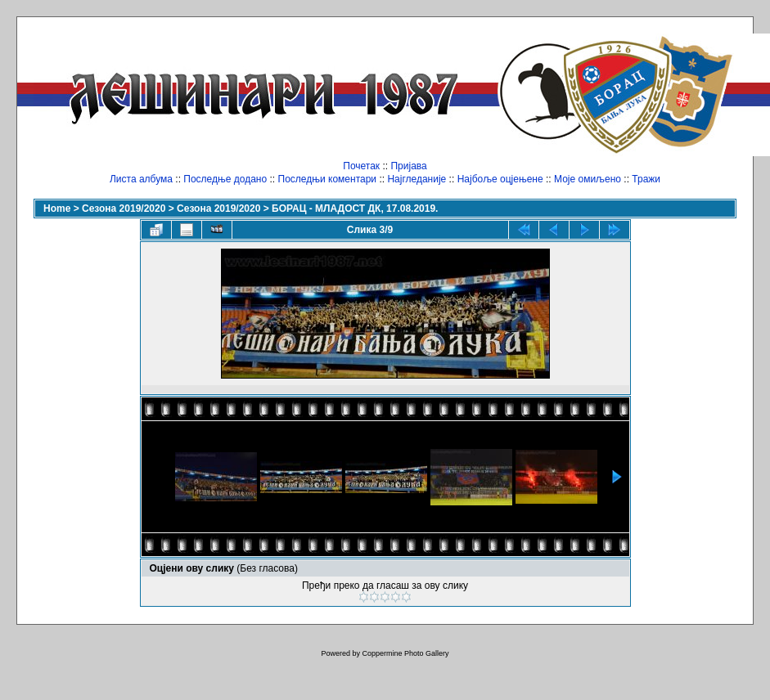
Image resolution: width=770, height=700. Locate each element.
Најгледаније (417, 179)
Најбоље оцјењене (500, 179)
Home (57, 209)
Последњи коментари (328, 179)
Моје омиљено (588, 179)
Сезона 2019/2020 (124, 209)
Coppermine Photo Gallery (405, 653)
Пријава (408, 166)
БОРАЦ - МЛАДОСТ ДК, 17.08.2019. (355, 209)
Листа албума (141, 179)
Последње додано (225, 179)
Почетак (361, 166)
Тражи (646, 179)
